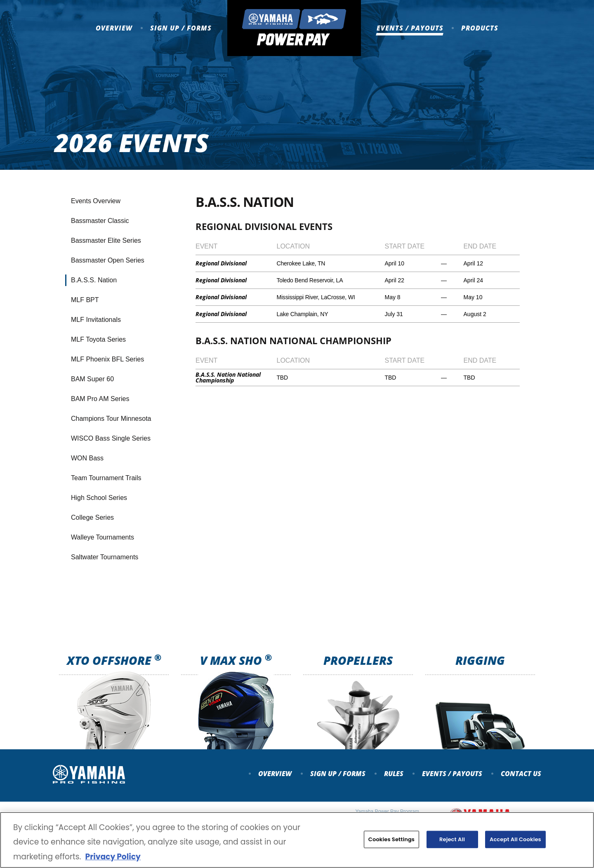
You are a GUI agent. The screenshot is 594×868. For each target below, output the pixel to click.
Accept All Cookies (515, 842)
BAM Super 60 (92, 379)
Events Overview (96, 201)
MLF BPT (85, 300)
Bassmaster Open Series (108, 260)
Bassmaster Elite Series (106, 240)
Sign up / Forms (181, 28)
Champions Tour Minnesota (111, 419)
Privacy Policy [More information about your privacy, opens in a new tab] (113, 860)
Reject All (452, 842)
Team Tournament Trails (106, 478)
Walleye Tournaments (103, 537)
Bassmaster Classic (100, 221)
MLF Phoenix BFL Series (107, 359)
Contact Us (521, 774)
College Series (92, 517)
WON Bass (87, 458)
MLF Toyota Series (98, 339)
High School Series (99, 498)
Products (480, 28)
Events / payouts (452, 774)
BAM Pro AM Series (100, 399)
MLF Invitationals (96, 320)
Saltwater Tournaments (105, 557)
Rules (394, 774)
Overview (114, 28)
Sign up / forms (338, 774)
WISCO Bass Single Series (111, 438)
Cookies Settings (391, 842)
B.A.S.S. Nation (94, 280)
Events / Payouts (410, 28)
